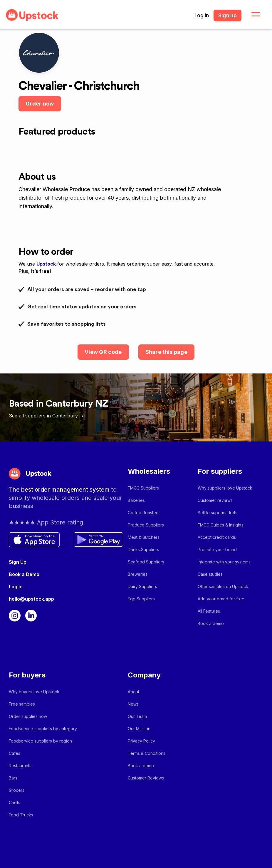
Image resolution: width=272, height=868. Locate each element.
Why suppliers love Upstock (225, 488)
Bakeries (136, 500)
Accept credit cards (217, 537)
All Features (209, 611)
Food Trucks (21, 815)
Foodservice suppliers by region (40, 741)
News (133, 704)
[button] (252, 15)
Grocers (17, 790)
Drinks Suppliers (143, 549)
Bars (13, 778)
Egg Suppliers (141, 599)
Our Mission (139, 729)
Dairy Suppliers (142, 586)
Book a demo (211, 623)
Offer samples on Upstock (223, 586)
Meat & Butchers (144, 537)
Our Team (137, 716)
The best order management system (60, 490)
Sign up (227, 16)
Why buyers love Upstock (34, 692)
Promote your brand (217, 549)
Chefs (15, 802)
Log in (202, 16)
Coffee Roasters (144, 513)
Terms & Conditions (147, 753)
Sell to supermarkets (218, 513)
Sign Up (18, 562)
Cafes (15, 753)
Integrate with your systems (224, 562)
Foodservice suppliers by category (43, 729)
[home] (32, 15)
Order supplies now (28, 716)
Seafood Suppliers (146, 562)
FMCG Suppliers (143, 488)
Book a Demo (24, 574)
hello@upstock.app (31, 599)
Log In (16, 587)
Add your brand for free (221, 599)
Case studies (210, 574)
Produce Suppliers (146, 525)
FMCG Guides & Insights (221, 525)
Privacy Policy (141, 741)
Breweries (138, 574)
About (134, 692)
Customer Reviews (146, 778)
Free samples (22, 704)
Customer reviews (215, 500)
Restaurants (20, 766)
